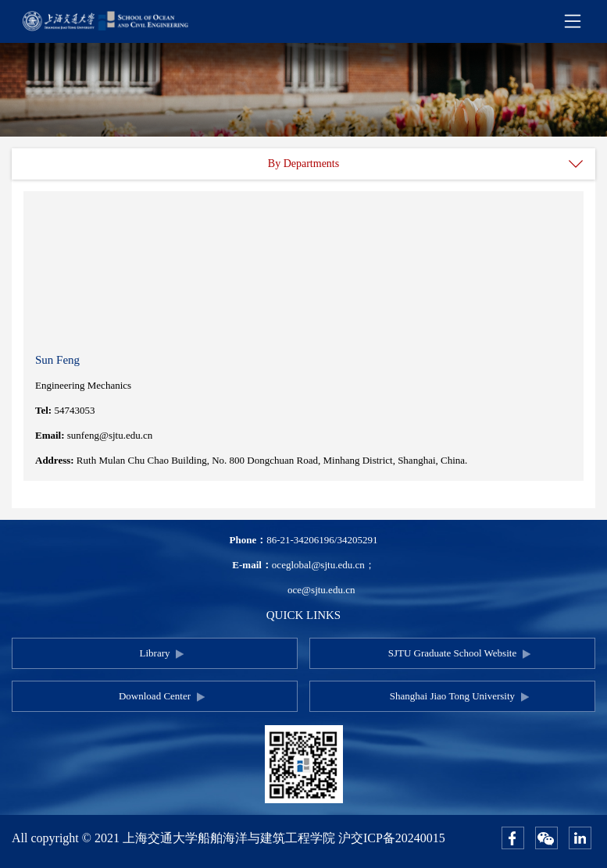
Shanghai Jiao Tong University (452, 696)
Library (155, 653)
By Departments (303, 164)
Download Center (155, 696)
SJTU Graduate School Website (452, 653)
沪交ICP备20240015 (392, 838)
